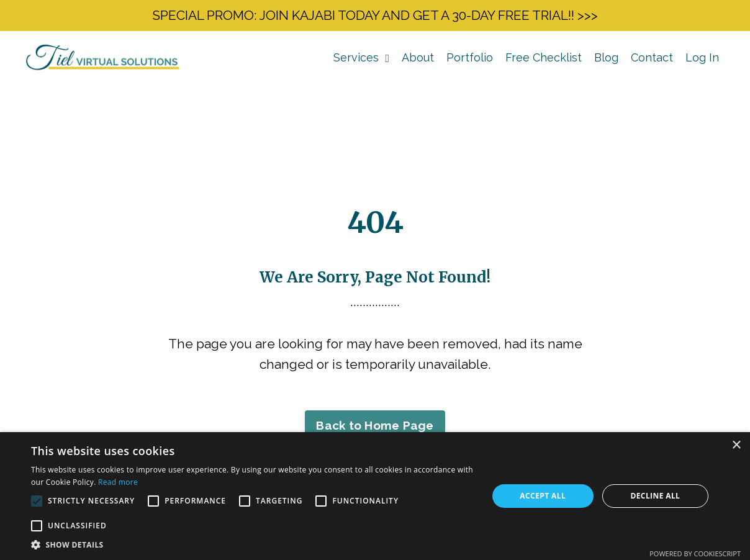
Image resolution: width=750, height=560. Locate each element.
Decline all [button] (655, 496)
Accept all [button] (543, 496)
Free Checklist (544, 57)
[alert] (375, 496)
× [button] (736, 445)
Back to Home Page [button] (375, 425)
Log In (702, 57)
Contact (652, 57)
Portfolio (470, 57)
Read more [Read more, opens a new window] (118, 482)
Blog (606, 57)
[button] (253, 544)
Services (361, 57)
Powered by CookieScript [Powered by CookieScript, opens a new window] (695, 553)
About (418, 57)
